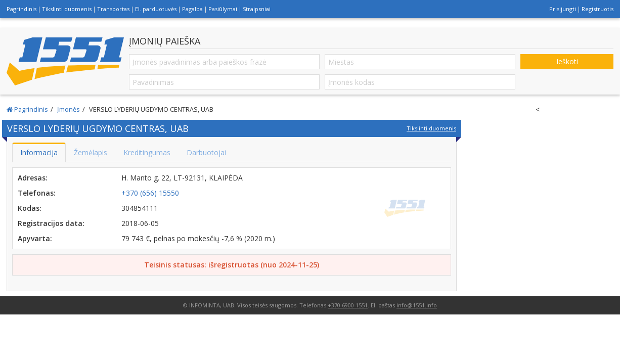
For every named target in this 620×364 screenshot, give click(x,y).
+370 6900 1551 (348, 305)
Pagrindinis (21, 9)
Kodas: (30, 208)
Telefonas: (37, 193)
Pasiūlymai (223, 9)
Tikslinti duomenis (67, 9)
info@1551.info (417, 305)
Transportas (113, 9)
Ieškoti (567, 61)
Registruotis (597, 9)
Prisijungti (563, 9)
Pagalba (192, 9)
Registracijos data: (51, 223)
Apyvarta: (35, 238)
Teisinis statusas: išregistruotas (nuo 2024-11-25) (232, 265)
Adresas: (33, 178)
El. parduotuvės (156, 9)
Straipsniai (257, 9)
